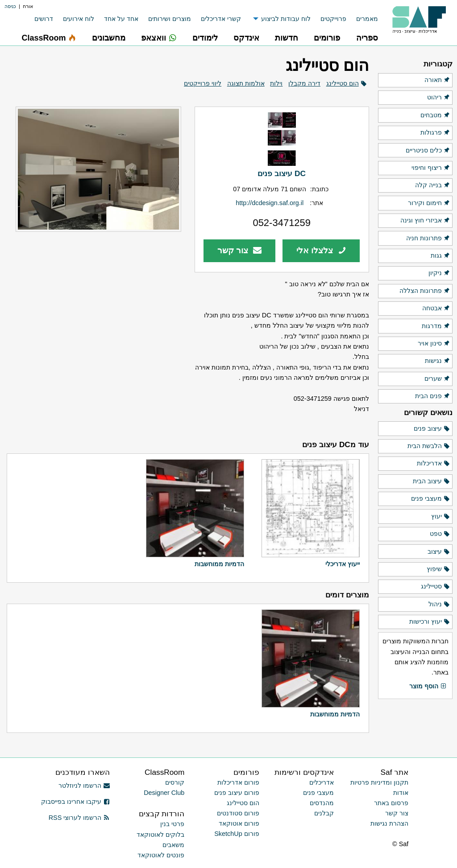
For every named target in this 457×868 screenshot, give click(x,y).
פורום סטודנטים (238, 813)
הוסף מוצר (428, 687)
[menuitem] (362, 19)
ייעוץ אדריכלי (343, 564)
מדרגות (436, 326)
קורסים (175, 782)
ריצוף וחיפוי (431, 168)
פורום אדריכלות (238, 782)
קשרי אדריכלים (221, 19)
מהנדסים (322, 803)
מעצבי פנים (431, 499)
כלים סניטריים (428, 151)
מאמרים (367, 19)
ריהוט (439, 98)
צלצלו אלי (321, 250)
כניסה (10, 6)
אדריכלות (434, 464)
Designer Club (164, 793)
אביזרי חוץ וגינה (425, 221)
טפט (440, 534)
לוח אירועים (79, 19)
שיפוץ (438, 569)
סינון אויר (434, 344)
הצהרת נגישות (389, 823)
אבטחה (436, 309)
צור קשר (239, 250)
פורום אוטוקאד (239, 823)
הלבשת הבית (429, 446)
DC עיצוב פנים (282, 173)
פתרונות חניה (428, 239)
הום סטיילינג (343, 83)
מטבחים (435, 115)
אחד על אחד (121, 19)
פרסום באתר (391, 803)
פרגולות (435, 133)
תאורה (437, 80)
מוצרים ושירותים (170, 19)
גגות (440, 256)
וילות (276, 83)
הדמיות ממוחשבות (219, 564)
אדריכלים (322, 782)
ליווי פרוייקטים (203, 83)
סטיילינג (436, 587)
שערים (437, 379)
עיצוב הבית (432, 481)
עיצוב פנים (432, 429)
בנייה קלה (433, 185)
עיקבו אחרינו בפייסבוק (75, 802)
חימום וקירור (429, 203)
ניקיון (439, 273)
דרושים (44, 19)
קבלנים (324, 813)
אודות (401, 793)
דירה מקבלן (304, 83)
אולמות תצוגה (246, 83)
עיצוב (439, 552)
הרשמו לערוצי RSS (79, 818)
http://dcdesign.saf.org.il (270, 203)
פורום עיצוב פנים (237, 793)
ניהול (439, 605)
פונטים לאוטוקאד (161, 855)
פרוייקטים (333, 19)
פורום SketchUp (237, 834)
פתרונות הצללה (425, 291)
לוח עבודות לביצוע (286, 19)
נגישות (438, 361)
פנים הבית (433, 396)
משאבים (173, 845)
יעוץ (441, 517)
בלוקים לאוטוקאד (160, 835)
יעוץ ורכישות (430, 622)
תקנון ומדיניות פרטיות (379, 782)
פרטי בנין (172, 824)
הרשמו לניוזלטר (84, 786)
